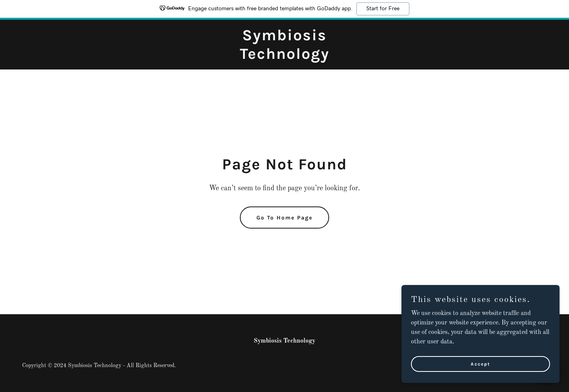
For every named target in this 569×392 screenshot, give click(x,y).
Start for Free (383, 9)
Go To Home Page (284, 218)
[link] (284, 57)
